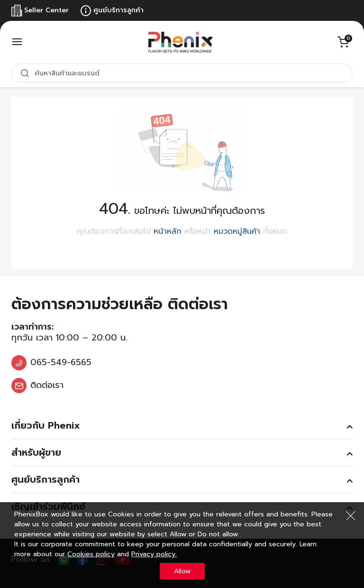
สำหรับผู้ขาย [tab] (36, 452)
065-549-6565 (61, 362)
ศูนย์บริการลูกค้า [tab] (45, 479)
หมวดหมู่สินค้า (237, 231)
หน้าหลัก (168, 231)
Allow (182, 571)
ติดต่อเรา (47, 385)
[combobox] (182, 73)
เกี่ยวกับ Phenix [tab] (46, 425)
